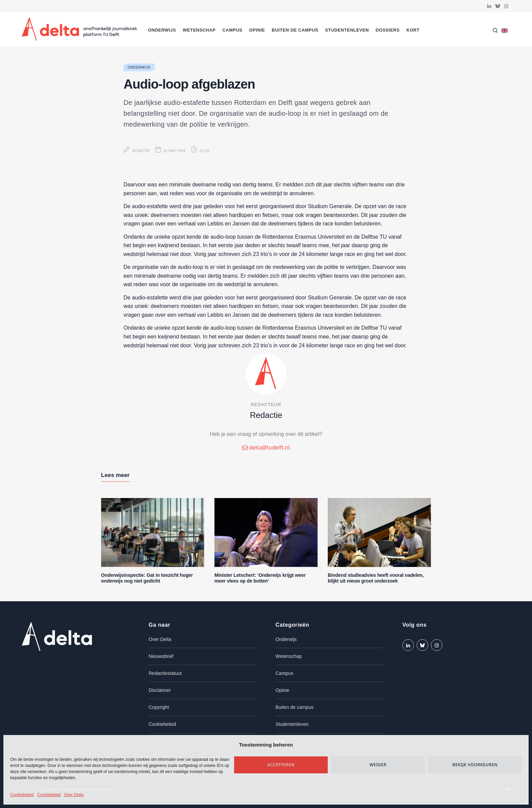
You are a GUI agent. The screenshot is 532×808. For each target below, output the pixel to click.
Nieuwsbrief (161, 656)
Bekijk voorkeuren (475, 765)
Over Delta (74, 795)
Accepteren (281, 765)
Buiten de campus (295, 30)
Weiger (378, 765)
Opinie (257, 30)
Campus (232, 30)
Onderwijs (162, 30)
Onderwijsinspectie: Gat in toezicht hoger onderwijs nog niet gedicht (147, 578)
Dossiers (388, 30)
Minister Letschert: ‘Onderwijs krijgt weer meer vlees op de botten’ (260, 578)
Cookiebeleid (22, 795)
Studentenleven (347, 30)
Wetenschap (199, 30)
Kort (413, 30)
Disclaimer (160, 690)
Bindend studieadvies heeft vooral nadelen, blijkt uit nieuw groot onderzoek (376, 578)
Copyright (159, 707)
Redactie (141, 151)
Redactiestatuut (165, 673)
